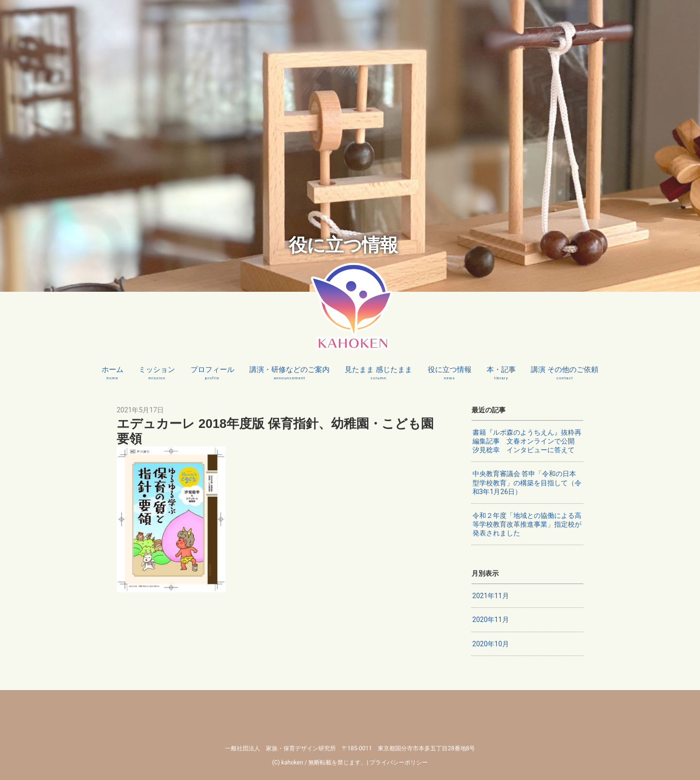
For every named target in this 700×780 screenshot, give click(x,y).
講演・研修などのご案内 (289, 373)
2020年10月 (491, 644)
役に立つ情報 (450, 373)
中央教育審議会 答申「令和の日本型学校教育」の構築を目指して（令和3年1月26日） (527, 482)
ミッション (157, 373)
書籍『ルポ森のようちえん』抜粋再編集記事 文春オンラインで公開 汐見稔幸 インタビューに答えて (527, 441)
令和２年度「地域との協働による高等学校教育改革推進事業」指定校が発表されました (527, 524)
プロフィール (212, 373)
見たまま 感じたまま (378, 373)
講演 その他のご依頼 (565, 373)
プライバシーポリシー (399, 762)
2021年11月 (491, 596)
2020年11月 (491, 620)
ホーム (113, 373)
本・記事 (501, 373)
